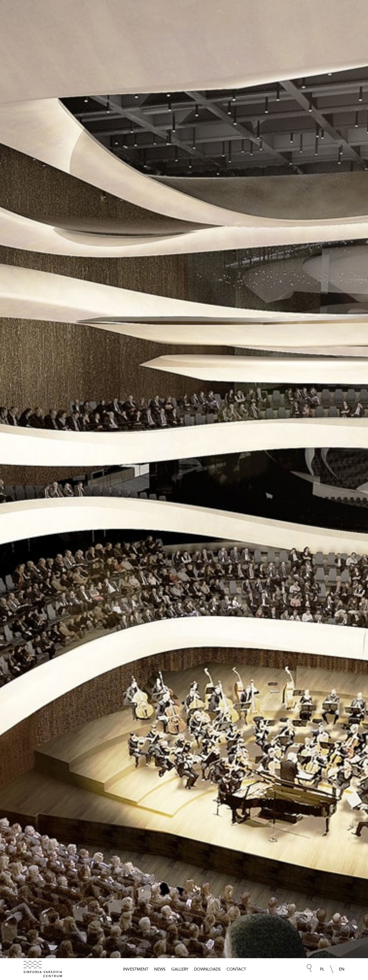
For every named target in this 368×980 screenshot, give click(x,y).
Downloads (207, 969)
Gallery (180, 969)
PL (322, 969)
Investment (136, 969)
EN (342, 969)
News (160, 969)
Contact (236, 969)
